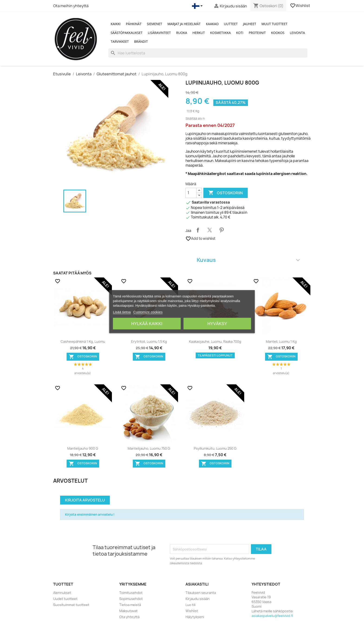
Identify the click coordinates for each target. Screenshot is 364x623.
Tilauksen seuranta (201, 593)
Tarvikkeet (120, 41)
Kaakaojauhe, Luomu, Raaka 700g (215, 341)
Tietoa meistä (130, 605)
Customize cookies (148, 312)
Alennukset (62, 593)
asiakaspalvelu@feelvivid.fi (272, 616)
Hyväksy (217, 323)
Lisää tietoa (122, 312)
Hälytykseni (195, 617)
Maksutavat (128, 611)
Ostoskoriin (226, 193)
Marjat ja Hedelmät (184, 24)
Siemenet (154, 24)
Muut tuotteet (274, 24)
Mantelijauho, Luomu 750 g (149, 448)
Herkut (199, 33)
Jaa (198, 230)
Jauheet (250, 24)
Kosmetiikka (220, 33)
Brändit (141, 41)
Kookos (278, 33)
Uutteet (231, 24)
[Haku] (208, 53)
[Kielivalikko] (198, 6)
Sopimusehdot (131, 599)
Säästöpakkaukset (127, 33)
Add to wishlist (200, 239)
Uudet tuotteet (65, 599)
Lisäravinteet (159, 33)
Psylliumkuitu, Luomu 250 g (215, 448)
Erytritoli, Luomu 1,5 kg (149, 341)
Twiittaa (210, 230)
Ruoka (182, 33)
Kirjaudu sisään (198, 599)
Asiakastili (197, 584)
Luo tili (190, 605)
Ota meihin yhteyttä (71, 6)
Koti (240, 33)
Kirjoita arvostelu (85, 500)
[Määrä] (191, 193)
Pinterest (221, 230)
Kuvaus (248, 260)
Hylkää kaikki (147, 323)
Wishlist (300, 6)
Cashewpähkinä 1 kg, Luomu (83, 341)
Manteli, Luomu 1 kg (281, 341)
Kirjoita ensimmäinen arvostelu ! (90, 514)
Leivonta (297, 33)
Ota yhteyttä (129, 617)
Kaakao (212, 24)
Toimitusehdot (131, 593)
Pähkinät (134, 24)
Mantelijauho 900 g (83, 448)
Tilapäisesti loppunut (215, 355)
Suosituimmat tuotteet (71, 605)
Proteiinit (257, 33)
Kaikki (116, 24)
